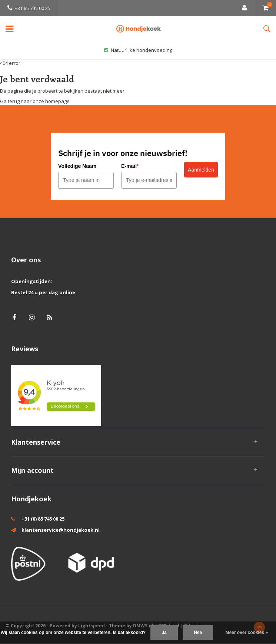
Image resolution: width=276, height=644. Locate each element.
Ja (164, 633)
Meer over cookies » (247, 633)
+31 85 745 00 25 (29, 8)
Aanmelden (201, 170)
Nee (198, 633)
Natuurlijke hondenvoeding (138, 50)
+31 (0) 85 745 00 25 (43, 519)
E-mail (130, 166)
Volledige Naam (77, 166)
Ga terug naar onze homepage (35, 101)
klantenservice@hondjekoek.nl (61, 530)
